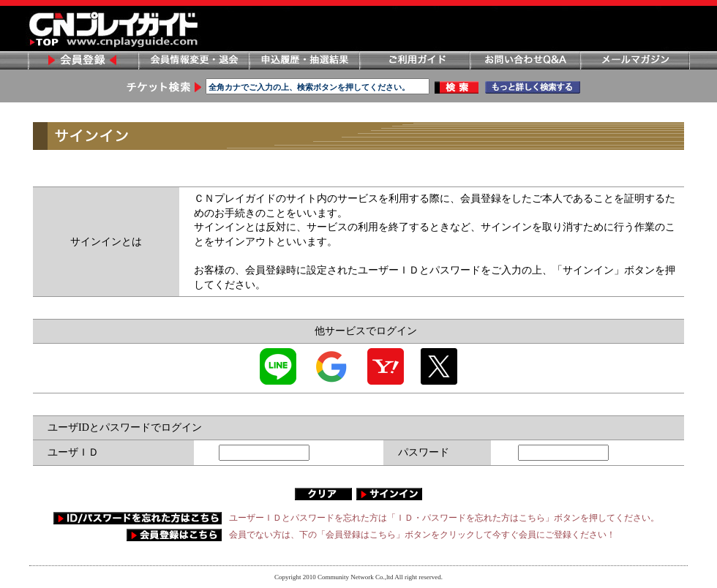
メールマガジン (635, 60)
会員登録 (83, 60)
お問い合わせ (525, 60)
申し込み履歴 (304, 60)
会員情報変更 (193, 60)
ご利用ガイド (414, 60)
